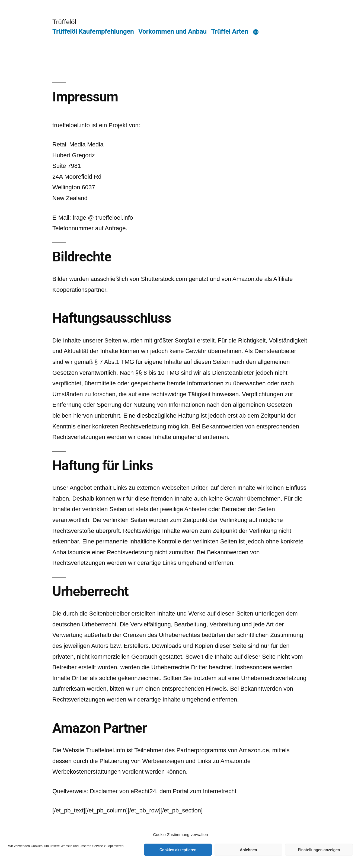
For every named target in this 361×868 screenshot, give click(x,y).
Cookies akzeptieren (178, 850)
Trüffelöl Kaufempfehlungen (93, 31)
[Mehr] (256, 33)
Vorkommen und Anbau (172, 31)
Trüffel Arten (229, 31)
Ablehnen (248, 850)
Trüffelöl (64, 22)
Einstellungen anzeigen (319, 850)
